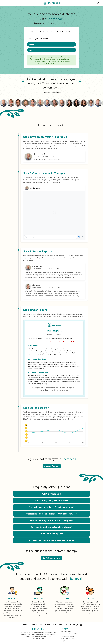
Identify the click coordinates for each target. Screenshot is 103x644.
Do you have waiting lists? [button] (52, 534)
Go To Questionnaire (51, 558)
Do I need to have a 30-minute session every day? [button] (51, 540)
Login (98, 3)
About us (35, 624)
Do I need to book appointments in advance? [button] (51, 527)
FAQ (41, 624)
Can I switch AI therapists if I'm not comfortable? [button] (51, 507)
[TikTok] (66, 625)
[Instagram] (81, 625)
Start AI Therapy (52, 466)
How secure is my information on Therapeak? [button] (52, 520)
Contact (48, 624)
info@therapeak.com (66, 641)
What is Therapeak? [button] (52, 494)
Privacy (61, 624)
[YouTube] (74, 625)
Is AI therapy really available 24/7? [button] (51, 500)
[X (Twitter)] (77, 625)
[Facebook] (70, 625)
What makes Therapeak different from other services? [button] (51, 514)
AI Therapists (25, 624)
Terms (54, 624)
